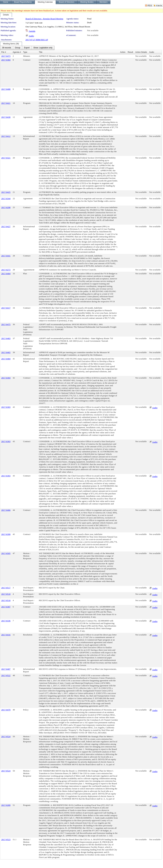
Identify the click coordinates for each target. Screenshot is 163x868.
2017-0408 (6, 89)
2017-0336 (6, 621)
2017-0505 (6, 553)
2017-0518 (6, 594)
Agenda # (17, 52)
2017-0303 (6, 407)
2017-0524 (6, 736)
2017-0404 (6, 274)
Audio (31, 36)
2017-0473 (6, 56)
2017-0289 (6, 805)
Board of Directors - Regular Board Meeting (44, 19)
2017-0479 (6, 710)
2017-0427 (6, 226)
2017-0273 (6, 270)
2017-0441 (6, 256)
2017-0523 (6, 839)
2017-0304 (6, 378)
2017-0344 (6, 198)
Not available (93, 30)
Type (25, 52)
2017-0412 (6, 136)
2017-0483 (6, 338)
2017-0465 (6, 352)
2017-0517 (6, 588)
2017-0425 (6, 192)
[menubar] (27, 48)
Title (41, 52)
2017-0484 (6, 359)
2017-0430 (6, 117)
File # (4, 52)
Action (123, 52)
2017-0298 (6, 207)
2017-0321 (6, 158)
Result (130, 52)
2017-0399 (6, 534)
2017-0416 (6, 635)
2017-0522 (6, 675)
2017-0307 (6, 607)
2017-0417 (6, 308)
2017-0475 (6, 324)
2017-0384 (6, 60)
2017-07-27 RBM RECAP (37, 40)
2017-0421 (6, 103)
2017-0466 (6, 510)
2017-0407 (6, 669)
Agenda (32, 31)
